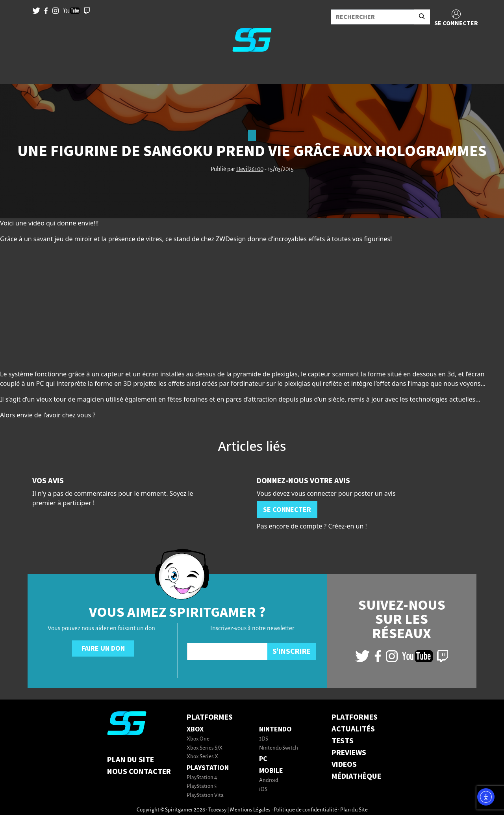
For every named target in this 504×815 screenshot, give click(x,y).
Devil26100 (250, 169)
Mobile (271, 771)
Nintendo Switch (279, 748)
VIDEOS (344, 765)
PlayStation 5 (202, 786)
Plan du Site (131, 760)
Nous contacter (139, 772)
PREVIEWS (349, 753)
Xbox (195, 729)
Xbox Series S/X (205, 748)
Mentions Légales (250, 810)
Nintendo (275, 729)
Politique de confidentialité (305, 810)
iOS (263, 790)
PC (263, 759)
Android (269, 781)
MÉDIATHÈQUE (356, 776)
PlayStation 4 (202, 778)
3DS (264, 739)
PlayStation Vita (205, 795)
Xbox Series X (202, 757)
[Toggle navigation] (16, 71)
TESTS (343, 741)
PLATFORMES (355, 717)
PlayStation (208, 768)
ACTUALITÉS (353, 729)
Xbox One (198, 739)
